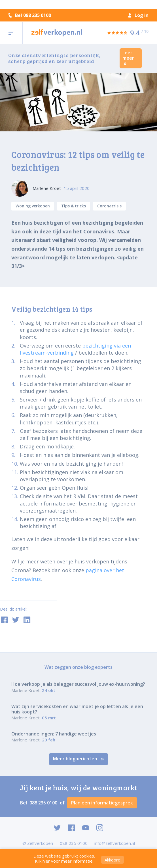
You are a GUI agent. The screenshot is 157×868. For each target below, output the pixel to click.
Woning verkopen (33, 206)
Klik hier (42, 861)
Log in (138, 15)
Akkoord (113, 860)
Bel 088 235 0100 (30, 15)
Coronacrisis (109, 206)
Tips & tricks (74, 206)
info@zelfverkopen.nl (115, 843)
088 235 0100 (44, 803)
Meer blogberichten (78, 759)
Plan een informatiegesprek (102, 803)
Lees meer (128, 57)
